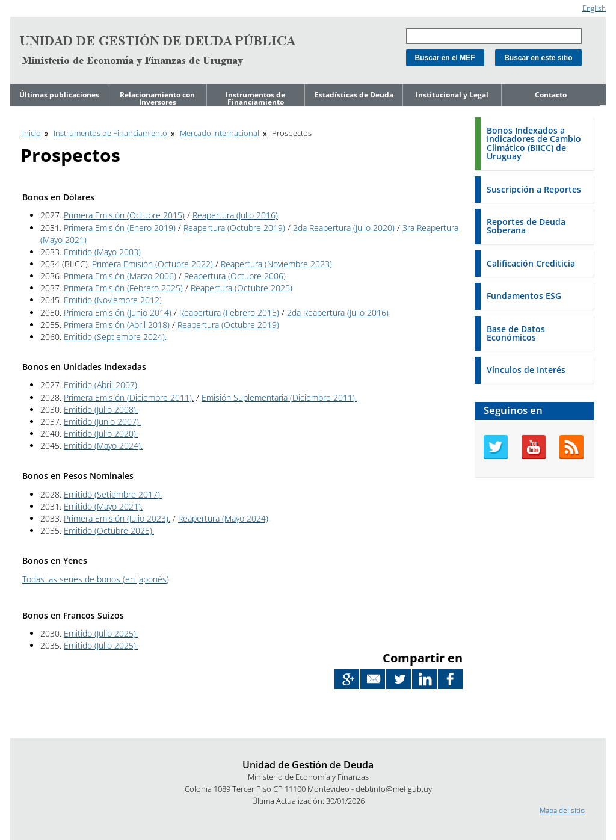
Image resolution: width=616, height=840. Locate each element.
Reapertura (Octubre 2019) (234, 228)
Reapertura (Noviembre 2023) (276, 264)
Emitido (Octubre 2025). (109, 530)
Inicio (32, 133)
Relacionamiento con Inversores (157, 98)
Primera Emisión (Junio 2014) (118, 313)
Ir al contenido (34, 5)
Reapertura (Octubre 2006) (235, 276)
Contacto (551, 95)
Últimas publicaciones (59, 95)
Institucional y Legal (452, 95)
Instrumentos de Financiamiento (255, 98)
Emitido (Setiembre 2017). (113, 494)
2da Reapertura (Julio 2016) (338, 313)
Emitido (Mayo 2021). (103, 506)
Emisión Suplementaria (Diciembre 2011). (279, 397)
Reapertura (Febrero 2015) (229, 313)
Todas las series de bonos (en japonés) (96, 579)
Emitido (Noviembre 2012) (113, 300)
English (594, 8)
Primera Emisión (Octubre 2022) (154, 264)
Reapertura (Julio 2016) (235, 215)
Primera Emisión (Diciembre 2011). (129, 397)
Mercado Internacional (220, 133)
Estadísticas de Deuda (354, 95)
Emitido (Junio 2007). (102, 422)
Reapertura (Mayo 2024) (223, 518)
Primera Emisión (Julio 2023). (117, 518)
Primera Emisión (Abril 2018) (117, 325)
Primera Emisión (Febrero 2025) (123, 288)
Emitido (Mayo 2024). (103, 446)
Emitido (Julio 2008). (101, 409)
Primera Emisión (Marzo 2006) (120, 276)
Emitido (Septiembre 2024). (115, 337)
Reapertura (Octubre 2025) (242, 288)
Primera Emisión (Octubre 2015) (124, 215)
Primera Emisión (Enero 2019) (120, 228)
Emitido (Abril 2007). (101, 385)
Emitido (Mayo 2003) (102, 252)
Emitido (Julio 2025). (101, 633)
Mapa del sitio (562, 810)
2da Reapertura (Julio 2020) (344, 228)
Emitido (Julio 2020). (101, 434)
